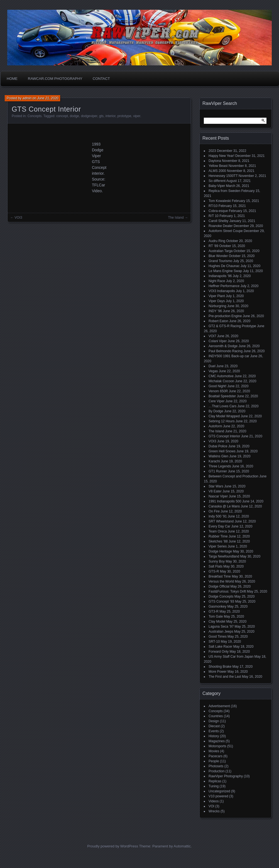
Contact (101, 79)
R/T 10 (214, 216)
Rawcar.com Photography (55, 79)
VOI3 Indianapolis (222, 291)
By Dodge (216, 411)
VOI (211, 806)
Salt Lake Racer (220, 647)
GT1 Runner (218, 471)
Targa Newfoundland (224, 556)
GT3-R (214, 611)
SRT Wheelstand (221, 521)
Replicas (215, 781)
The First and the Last (225, 677)
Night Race (217, 281)
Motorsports (217, 746)
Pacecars (216, 756)
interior (111, 116)
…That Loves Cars (222, 406)
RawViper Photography (226, 776)
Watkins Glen (218, 456)
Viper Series (218, 546)
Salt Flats (216, 566)
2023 (212, 151)
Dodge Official (219, 586)
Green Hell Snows (222, 451)
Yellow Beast (218, 166)
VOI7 (212, 336)
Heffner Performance (224, 286)
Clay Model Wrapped (224, 416)
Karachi (214, 461)
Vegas (213, 371)
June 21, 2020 (48, 98)
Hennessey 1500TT (223, 176)
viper (137, 116)
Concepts (35, 116)
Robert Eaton (218, 321)
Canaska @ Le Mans (224, 506)
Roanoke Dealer (221, 226)
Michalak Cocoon (221, 381)
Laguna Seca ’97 (221, 627)
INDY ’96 (215, 311)
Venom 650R (218, 391)
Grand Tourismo (220, 261)
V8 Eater (215, 491)
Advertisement (219, 706)
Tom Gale (216, 617)
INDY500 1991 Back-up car (229, 356)
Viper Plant (217, 296)
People (214, 761)
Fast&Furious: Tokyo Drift (227, 591)
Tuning (214, 786)
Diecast (214, 726)
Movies (214, 751)
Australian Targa (221, 251)
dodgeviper (89, 116)
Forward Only (219, 652)
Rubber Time (218, 536)
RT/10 (213, 206)
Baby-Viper (217, 186)
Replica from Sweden (224, 191)
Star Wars (216, 486)
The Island (176, 218)
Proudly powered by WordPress (113, 846)
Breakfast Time (220, 576)
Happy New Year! (222, 156)
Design (214, 721)
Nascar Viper (218, 496)
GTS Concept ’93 (221, 601)
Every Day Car (219, 526)
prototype (124, 116)
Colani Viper (218, 341)
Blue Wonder (218, 256)
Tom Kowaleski (220, 201)
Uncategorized (219, 791)
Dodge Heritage (220, 551)
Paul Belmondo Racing (226, 351)
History (214, 736)
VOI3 (18, 218)
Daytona (215, 161)
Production (216, 771)
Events (214, 731)
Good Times (218, 637)
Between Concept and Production (233, 476)
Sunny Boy (217, 561)
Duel (212, 366)
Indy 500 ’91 (218, 516)
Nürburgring (217, 306)
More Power (218, 672)
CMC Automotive (221, 376)
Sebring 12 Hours (222, 421)
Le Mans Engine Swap (225, 271)
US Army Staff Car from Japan (231, 657)
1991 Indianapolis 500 (225, 501)
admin (27, 98)
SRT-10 (214, 642)
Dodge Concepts (221, 596)
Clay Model (217, 622)
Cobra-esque (218, 211)
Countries (216, 716)
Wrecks (214, 811)
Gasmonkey (217, 606)
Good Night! (217, 386)
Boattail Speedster (222, 396)
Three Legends (220, 466)
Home (12, 79)
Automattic (182, 846)
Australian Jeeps (221, 632)
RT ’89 (213, 246)
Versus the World (221, 581)
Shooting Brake (220, 667)
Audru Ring (217, 241)
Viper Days (217, 301)
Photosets (216, 766)
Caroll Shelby (218, 221)
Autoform (215, 426)
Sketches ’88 (218, 541)
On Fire (214, 511)
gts (101, 116)
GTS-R (214, 571)
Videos (214, 801)
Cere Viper (216, 401)
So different (217, 181)
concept (62, 116)
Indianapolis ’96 (220, 276)
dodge (74, 116)
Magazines (217, 741)
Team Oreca (218, 531)
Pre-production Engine (225, 316)
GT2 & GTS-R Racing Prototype (232, 326)
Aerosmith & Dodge (223, 346)
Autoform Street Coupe (226, 231)
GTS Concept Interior (224, 436)
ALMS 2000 (217, 171)
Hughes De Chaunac (224, 266)
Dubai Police (218, 446)
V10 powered (218, 796)
